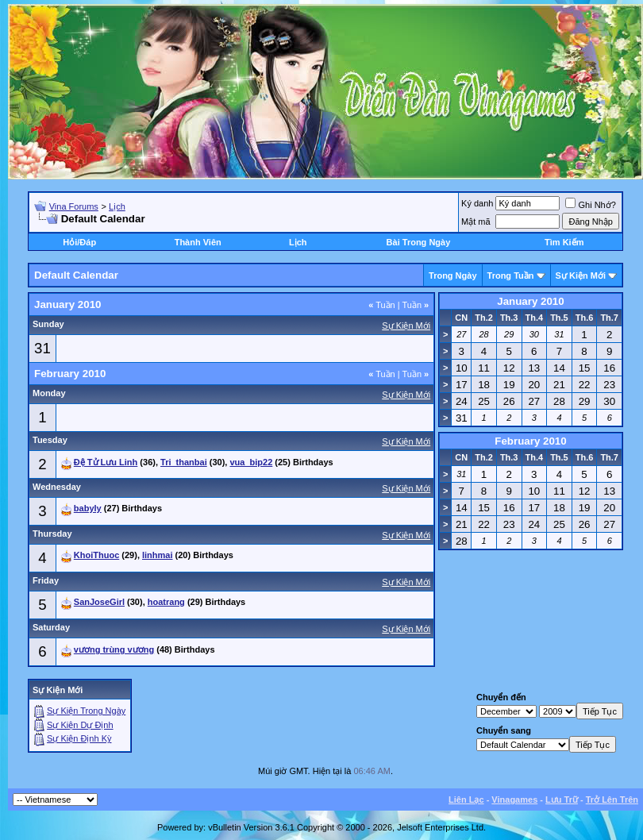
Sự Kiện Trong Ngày (86, 711)
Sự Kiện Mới (581, 276)
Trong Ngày (453, 276)
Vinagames (514, 800)
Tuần (382, 305)
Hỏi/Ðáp (79, 242)
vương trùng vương (114, 649)
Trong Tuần (511, 276)
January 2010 (530, 301)
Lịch (117, 206)
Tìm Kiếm (564, 242)
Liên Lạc (466, 800)
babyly (88, 508)
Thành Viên (198, 242)
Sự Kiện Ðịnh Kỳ (79, 738)
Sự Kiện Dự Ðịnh (80, 725)
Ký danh (477, 203)
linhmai (158, 555)
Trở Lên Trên (612, 800)
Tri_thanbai (184, 462)
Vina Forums (74, 206)
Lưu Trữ (562, 800)
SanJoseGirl (99, 602)
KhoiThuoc (96, 555)
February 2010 (530, 441)
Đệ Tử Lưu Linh (106, 462)
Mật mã (476, 222)
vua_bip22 (251, 462)
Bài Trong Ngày (419, 242)
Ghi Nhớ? (590, 205)
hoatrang (166, 602)
